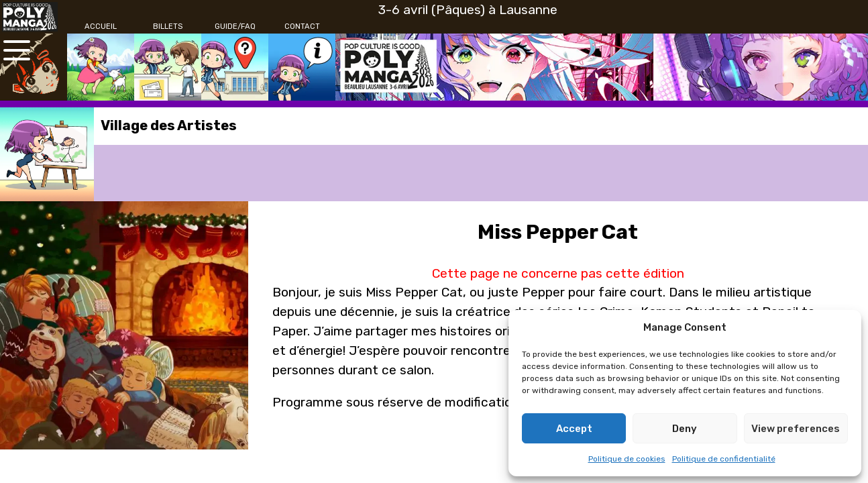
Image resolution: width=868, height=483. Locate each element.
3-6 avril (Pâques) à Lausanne (468, 10)
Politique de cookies (627, 459)
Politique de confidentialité (724, 459)
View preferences (796, 429)
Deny (685, 429)
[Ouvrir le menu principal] (17, 50)
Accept (574, 429)
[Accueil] (101, 27)
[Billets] (168, 27)
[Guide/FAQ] (235, 27)
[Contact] (302, 27)
